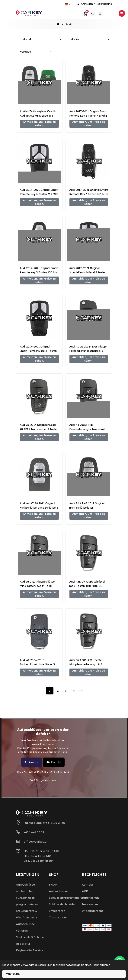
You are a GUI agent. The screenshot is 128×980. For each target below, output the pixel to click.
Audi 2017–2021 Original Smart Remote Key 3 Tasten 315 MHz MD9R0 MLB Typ (89, 194)
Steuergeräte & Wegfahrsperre (27, 914)
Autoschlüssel (59, 891)
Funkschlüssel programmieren (27, 901)
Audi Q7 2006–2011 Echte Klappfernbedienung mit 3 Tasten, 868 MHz (86, 664)
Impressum (90, 904)
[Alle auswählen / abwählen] (20, 39)
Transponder (58, 917)
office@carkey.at (36, 842)
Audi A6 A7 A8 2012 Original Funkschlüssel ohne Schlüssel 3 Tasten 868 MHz (39, 508)
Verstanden (13, 974)
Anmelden (87, 4)
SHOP (53, 885)
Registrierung (104, 4)
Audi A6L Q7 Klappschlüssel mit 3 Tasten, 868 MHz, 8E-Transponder (87, 586)
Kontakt (54, 762)
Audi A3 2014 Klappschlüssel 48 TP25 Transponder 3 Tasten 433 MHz (39, 429)
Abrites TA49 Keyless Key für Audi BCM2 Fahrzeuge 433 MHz (38, 116)
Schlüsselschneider (62, 904)
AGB (85, 891)
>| (82, 691)
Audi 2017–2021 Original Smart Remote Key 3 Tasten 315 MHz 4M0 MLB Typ (39, 194)
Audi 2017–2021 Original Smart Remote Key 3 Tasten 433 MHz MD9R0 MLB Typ (39, 272)
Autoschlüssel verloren (26, 927)
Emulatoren (57, 911)
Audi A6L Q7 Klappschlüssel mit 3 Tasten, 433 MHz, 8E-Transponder (37, 586)
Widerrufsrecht (92, 911)
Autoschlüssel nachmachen (26, 888)
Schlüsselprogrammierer (66, 898)
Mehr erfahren (101, 965)
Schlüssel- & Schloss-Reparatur (31, 940)
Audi (69, 24)
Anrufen (32, 762)
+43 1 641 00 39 (34, 832)
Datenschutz (91, 898)
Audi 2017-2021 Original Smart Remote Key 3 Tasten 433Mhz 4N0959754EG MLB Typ (88, 116)
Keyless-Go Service (30, 950)
